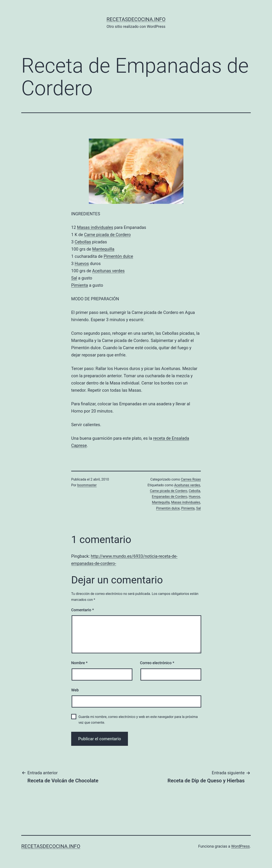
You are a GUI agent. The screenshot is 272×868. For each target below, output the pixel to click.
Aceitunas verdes (108, 271)
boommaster (87, 485)
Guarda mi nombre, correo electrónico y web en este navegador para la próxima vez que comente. (138, 720)
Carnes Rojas (191, 479)
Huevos (82, 264)
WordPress (240, 846)
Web (75, 690)
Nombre (79, 663)
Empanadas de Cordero (170, 497)
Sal (74, 278)
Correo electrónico (157, 663)
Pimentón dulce (118, 256)
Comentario (83, 610)
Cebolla (194, 491)
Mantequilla (103, 249)
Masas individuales (95, 227)
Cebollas (83, 242)
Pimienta (80, 285)
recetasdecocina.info (136, 19)
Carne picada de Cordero (108, 235)
